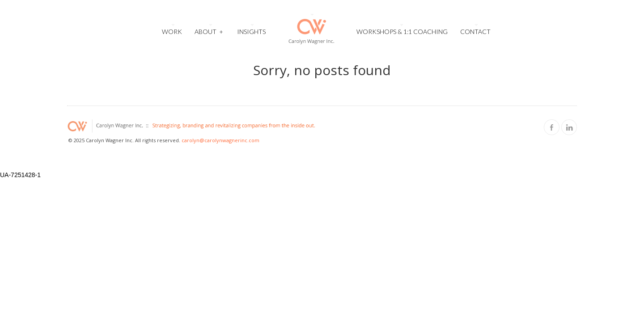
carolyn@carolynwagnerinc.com (220, 140)
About (209, 31)
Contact (475, 32)
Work (172, 32)
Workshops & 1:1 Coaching (402, 32)
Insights (251, 32)
